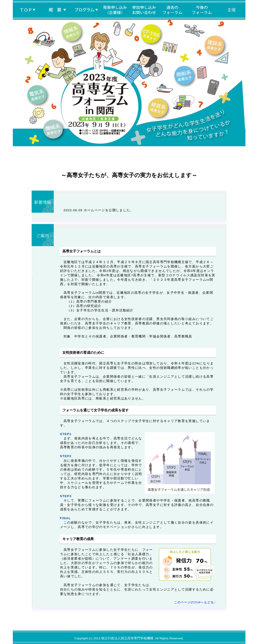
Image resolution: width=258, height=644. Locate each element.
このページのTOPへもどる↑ (195, 602)
